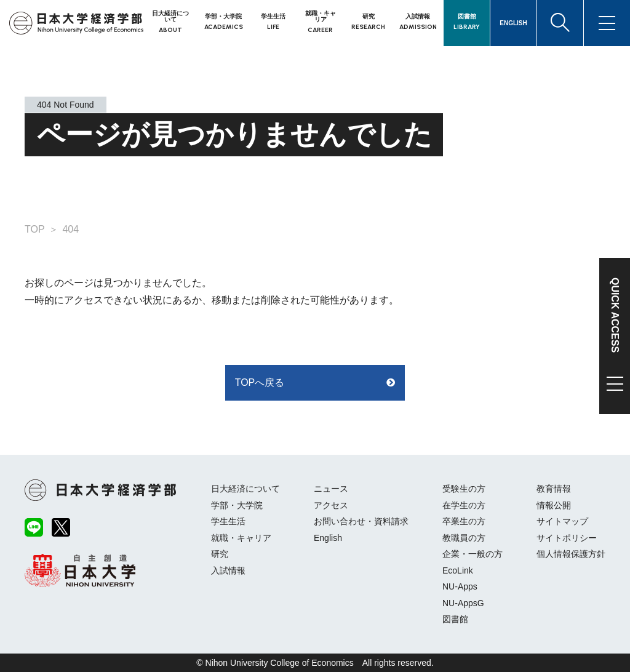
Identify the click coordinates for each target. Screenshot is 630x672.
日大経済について (245, 489)
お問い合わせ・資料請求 (361, 521)
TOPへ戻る (260, 382)
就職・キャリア (241, 538)
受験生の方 (464, 489)
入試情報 (228, 570)
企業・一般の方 (472, 554)
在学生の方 (464, 505)
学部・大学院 (237, 505)
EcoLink (458, 570)
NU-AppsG (463, 603)
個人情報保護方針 (571, 554)
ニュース (331, 489)
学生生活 (228, 521)
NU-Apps (460, 586)
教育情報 (554, 489)
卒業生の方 (464, 521)
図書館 (455, 619)
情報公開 (554, 505)
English (328, 538)
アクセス (331, 505)
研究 (220, 554)
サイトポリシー (567, 538)
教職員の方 (464, 538)
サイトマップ (562, 521)
